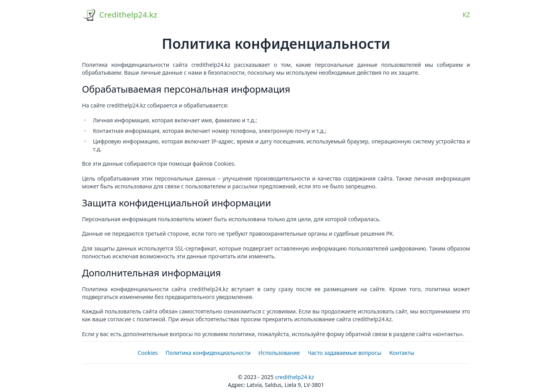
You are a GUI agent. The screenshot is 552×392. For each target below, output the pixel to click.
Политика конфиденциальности (208, 353)
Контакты (402, 353)
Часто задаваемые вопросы (344, 353)
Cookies (148, 353)
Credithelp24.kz (295, 377)
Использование (279, 353)
